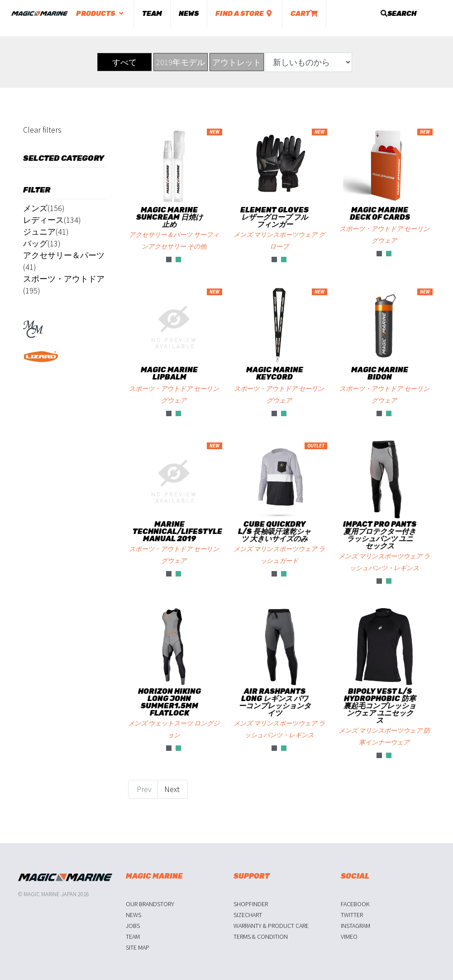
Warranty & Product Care (271, 926)
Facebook (355, 904)
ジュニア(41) (46, 232)
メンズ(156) (44, 208)
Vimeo (349, 937)
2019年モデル (181, 62)
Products (101, 14)
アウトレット (237, 62)
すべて (124, 62)
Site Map (138, 947)
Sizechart (248, 915)
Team (152, 14)
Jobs (133, 926)
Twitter (352, 915)
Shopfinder (251, 904)
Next (173, 789)
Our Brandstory (150, 904)
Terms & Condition (261, 937)
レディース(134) (52, 220)
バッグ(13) (42, 243)
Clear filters (42, 130)
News (189, 14)
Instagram (355, 926)
